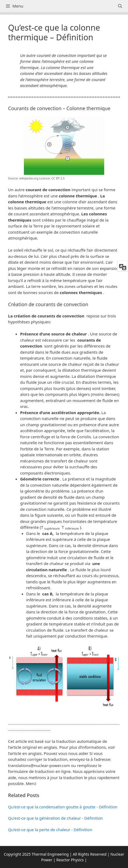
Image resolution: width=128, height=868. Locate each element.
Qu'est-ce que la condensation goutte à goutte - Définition (63, 807)
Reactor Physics (70, 860)
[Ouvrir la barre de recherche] (120, 6)
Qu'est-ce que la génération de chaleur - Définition (55, 818)
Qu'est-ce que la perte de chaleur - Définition (50, 830)
